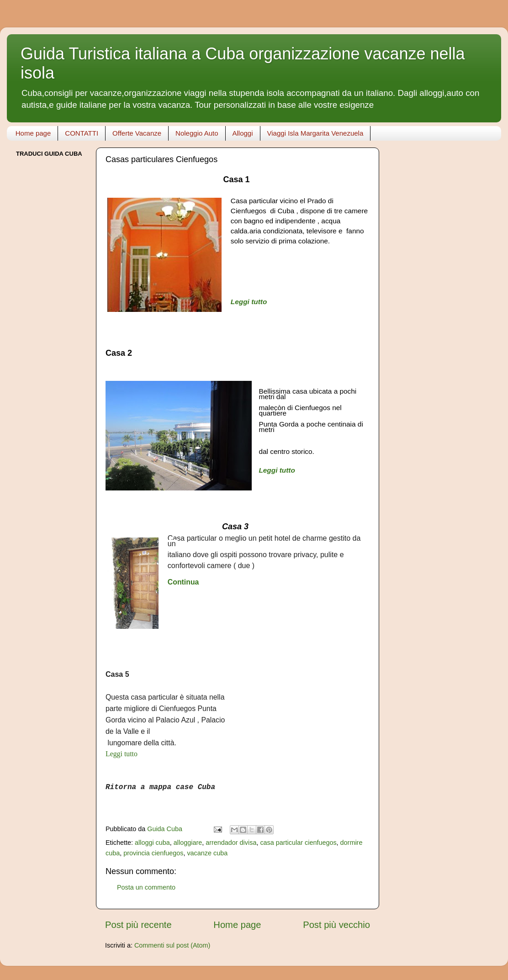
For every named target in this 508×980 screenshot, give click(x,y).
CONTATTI (82, 133)
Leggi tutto (249, 302)
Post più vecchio (336, 925)
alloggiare (188, 843)
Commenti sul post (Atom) (172, 945)
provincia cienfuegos (153, 853)
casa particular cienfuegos (298, 843)
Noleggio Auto (197, 133)
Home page (33, 133)
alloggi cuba (152, 843)
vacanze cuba (207, 853)
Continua (183, 582)
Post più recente (138, 925)
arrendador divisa (231, 843)
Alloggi (243, 133)
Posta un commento (146, 887)
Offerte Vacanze (137, 133)
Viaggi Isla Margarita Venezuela (315, 133)
